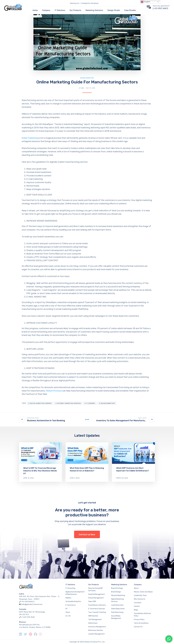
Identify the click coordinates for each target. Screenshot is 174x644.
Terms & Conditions (141, 623)
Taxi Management (95, 620)
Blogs (136, 610)
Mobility (68, 598)
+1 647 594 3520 (28, 617)
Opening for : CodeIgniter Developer (84, 3)
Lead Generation (117, 605)
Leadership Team (140, 595)
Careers (137, 606)
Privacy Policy (139, 620)
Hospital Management (97, 594)
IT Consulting (70, 588)
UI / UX (68, 616)
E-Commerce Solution (97, 609)
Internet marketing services (69, 403)
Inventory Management (97, 627)
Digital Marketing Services (117, 600)
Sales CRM (92, 601)
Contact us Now (87, 535)
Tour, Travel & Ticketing (97, 612)
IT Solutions (60, 10)
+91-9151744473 (28, 602)
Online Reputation (118, 609)
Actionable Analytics (73, 601)
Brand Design (116, 592)
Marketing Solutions (94, 10)
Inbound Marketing (118, 595)
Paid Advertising (117, 612)
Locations (138, 603)
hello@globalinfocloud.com (32, 604)
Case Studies (130, 10)
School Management (96, 598)
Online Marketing (87, 78)
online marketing (108, 403)
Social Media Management (116, 617)
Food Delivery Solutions (97, 605)
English (145, 2)
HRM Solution (93, 616)
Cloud (68, 612)
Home (35, 10)
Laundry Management (96, 634)
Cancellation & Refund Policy (142, 615)
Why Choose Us (140, 599)
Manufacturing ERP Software (96, 589)
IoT (67, 609)
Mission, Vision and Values (143, 592)
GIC (83, 88)
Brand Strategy (117, 588)
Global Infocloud (54, 391)
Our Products (75, 10)
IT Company (91, 403)
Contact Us (138, 627)
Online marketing (30, 138)
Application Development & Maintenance (75, 593)
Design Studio (114, 10)
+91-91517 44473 (161, 8)
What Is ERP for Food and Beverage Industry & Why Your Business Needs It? (40, 471)
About (136, 588)
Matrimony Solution (96, 630)
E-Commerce (71, 605)
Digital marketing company (41, 403)
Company (46, 10)
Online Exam (93, 623)
